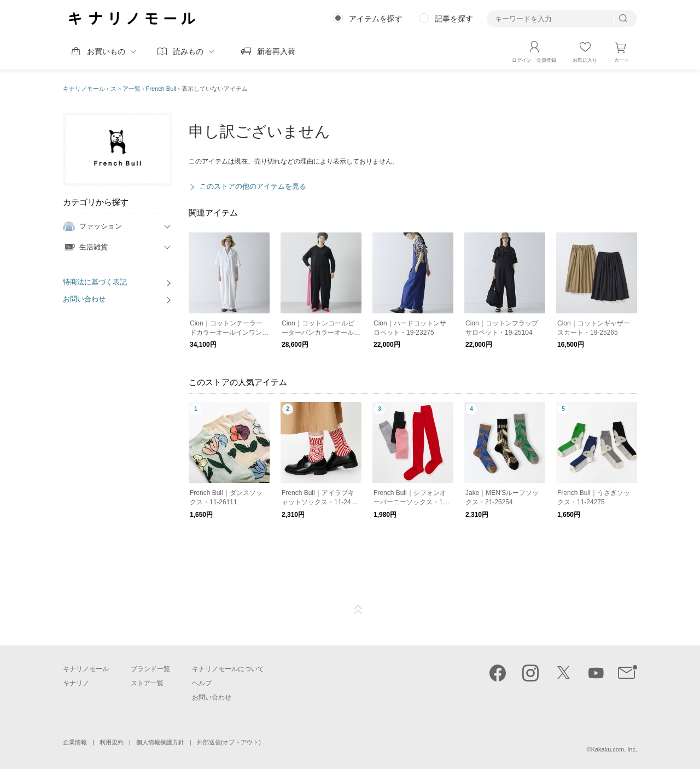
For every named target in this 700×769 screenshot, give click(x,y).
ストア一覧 (126, 89)
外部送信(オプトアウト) (229, 742)
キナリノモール (84, 89)
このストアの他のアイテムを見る (253, 186)
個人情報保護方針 (160, 742)
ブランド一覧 (150, 669)
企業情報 (75, 742)
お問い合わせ (84, 299)
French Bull (161, 89)
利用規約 (112, 742)
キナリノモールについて (228, 669)
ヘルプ (202, 683)
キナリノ (76, 683)
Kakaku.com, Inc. (614, 749)
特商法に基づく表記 (95, 282)
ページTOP (358, 610)
